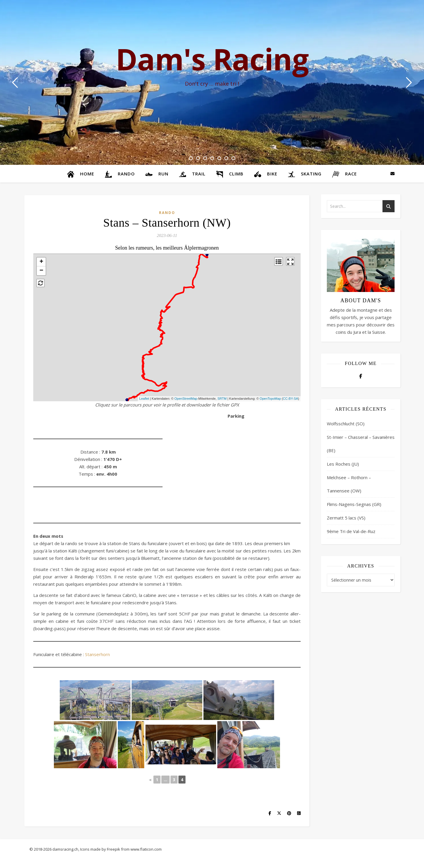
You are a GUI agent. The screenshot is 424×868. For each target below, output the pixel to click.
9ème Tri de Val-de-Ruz (351, 531)
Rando (167, 213)
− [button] (41, 271)
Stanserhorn (97, 654)
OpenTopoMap (270, 399)
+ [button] (41, 262)
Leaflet (144, 399)
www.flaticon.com (146, 849)
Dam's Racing (212, 59)
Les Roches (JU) (343, 464)
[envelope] (392, 174)
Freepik (114, 849)
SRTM (222, 399)
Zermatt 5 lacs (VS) (346, 518)
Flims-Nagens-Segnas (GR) (354, 504)
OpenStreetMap (186, 399)
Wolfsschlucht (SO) (346, 424)
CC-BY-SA (291, 399)
